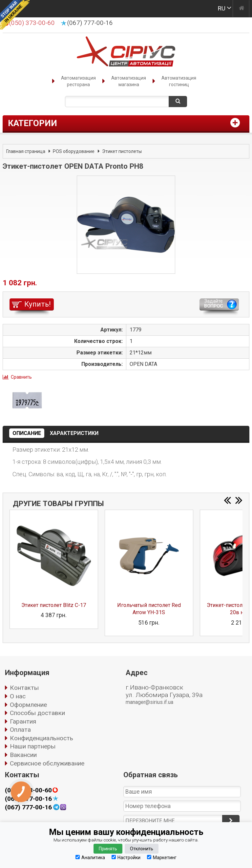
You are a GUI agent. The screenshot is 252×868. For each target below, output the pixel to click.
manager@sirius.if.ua (149, 702)
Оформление (28, 705)
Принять (108, 849)
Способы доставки (37, 713)
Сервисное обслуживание (47, 763)
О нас (18, 696)
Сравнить (21, 377)
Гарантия (23, 721)
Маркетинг (162, 857)
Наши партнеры (33, 746)
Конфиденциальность (42, 738)
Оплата (20, 730)
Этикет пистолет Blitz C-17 (54, 605)
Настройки (126, 857)
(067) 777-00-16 (90, 23)
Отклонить (142, 849)
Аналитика (90, 857)
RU (221, 8)
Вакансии (23, 755)
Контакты (24, 688)
